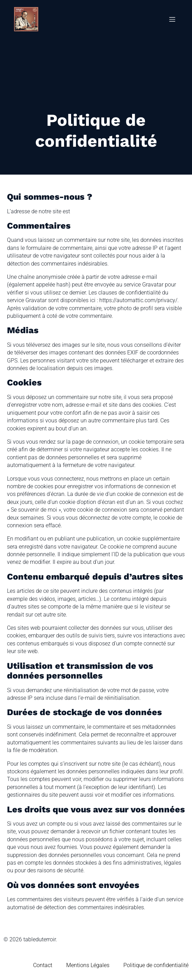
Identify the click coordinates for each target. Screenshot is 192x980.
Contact (43, 965)
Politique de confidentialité (156, 965)
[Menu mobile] (172, 19)
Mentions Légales (88, 965)
